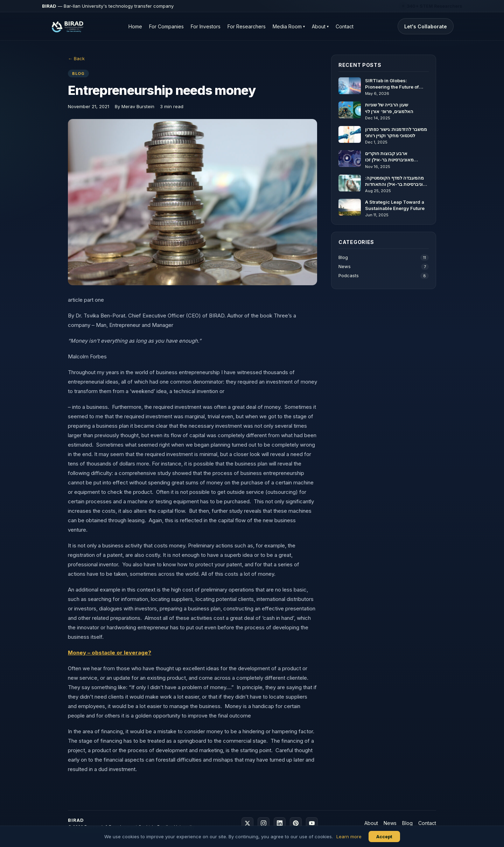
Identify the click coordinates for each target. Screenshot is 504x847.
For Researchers (247, 26)
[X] (247, 823)
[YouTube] (312, 823)
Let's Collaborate (426, 26)
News (384, 267)
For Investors (206, 26)
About (320, 26)
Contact (345, 26)
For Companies (166, 26)
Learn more (349, 836)
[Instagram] (264, 823)
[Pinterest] (296, 823)
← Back (76, 58)
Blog (384, 258)
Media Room (289, 26)
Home (135, 26)
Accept (384, 836)
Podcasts (384, 276)
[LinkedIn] (280, 823)
